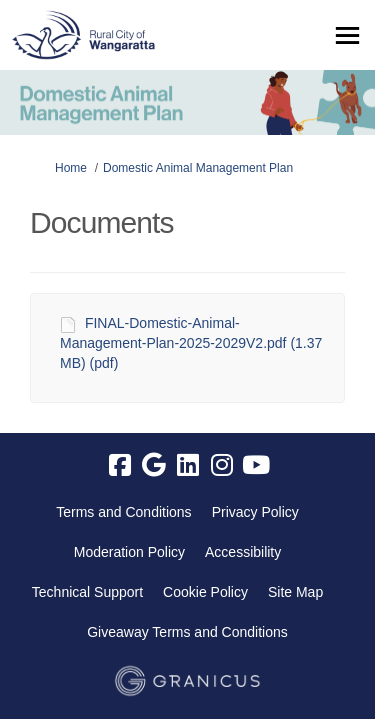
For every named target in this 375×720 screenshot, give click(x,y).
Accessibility (243, 552)
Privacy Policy (255, 512)
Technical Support (87, 592)
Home (71, 168)
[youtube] (256, 466)
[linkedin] (188, 466)
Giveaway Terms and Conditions (187, 632)
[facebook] (120, 466)
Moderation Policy (129, 552)
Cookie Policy (205, 592)
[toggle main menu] (347, 35)
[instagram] (222, 466)
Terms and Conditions (123, 512)
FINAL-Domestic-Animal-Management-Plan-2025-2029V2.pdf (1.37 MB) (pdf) (191, 343)
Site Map (295, 592)
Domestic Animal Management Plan (198, 168)
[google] (154, 466)
